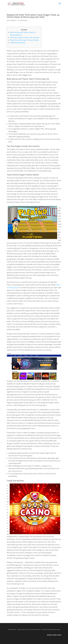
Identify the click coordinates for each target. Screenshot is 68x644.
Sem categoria (11, 20)
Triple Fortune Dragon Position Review (24, 40)
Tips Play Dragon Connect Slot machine (25, 38)
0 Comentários (23, 20)
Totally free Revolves (18, 43)
